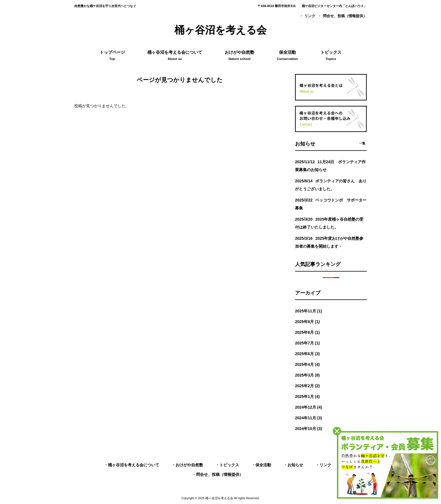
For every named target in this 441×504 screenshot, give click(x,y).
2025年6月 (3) (307, 354)
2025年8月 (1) (307, 332)
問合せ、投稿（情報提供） (345, 16)
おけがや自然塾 (189, 465)
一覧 (362, 143)
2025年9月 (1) (307, 322)
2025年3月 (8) (307, 375)
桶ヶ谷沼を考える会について (134, 465)
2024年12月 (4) (309, 407)
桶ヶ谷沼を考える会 (220, 30)
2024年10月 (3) (309, 429)
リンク (310, 16)
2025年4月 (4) (307, 364)
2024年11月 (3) (309, 418)
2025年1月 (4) (307, 397)
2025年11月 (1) (309, 311)
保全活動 (263, 465)
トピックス (229, 465)
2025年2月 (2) (307, 386)
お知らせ (295, 465)
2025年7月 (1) (307, 343)
